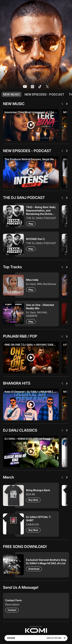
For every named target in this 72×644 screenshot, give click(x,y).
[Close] (65, 638)
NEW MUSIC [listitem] (12, 94)
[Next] (67, 104)
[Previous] (62, 104)
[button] (36, 629)
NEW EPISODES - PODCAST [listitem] (44, 94)
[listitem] (25, 87)
